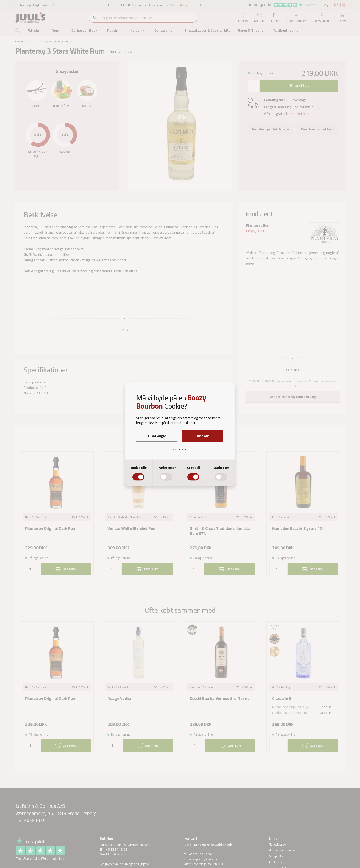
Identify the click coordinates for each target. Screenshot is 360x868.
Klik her (184, 5)
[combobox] (149, 18)
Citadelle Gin (283, 699)
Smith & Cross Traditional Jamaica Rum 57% (220, 531)
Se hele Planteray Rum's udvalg (293, 397)
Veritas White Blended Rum (132, 529)
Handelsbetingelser (283, 850)
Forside (20, 41)
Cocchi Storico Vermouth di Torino (220, 699)
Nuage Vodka (119, 699)
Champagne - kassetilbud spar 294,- (155, 5)
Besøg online (256, 231)
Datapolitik (276, 857)
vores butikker (299, 114)
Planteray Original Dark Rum (51, 529)
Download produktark (317, 129)
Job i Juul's (276, 862)
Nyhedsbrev (277, 844)
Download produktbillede (270, 129)
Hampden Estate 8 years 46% (298, 529)
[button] (108, 5)
